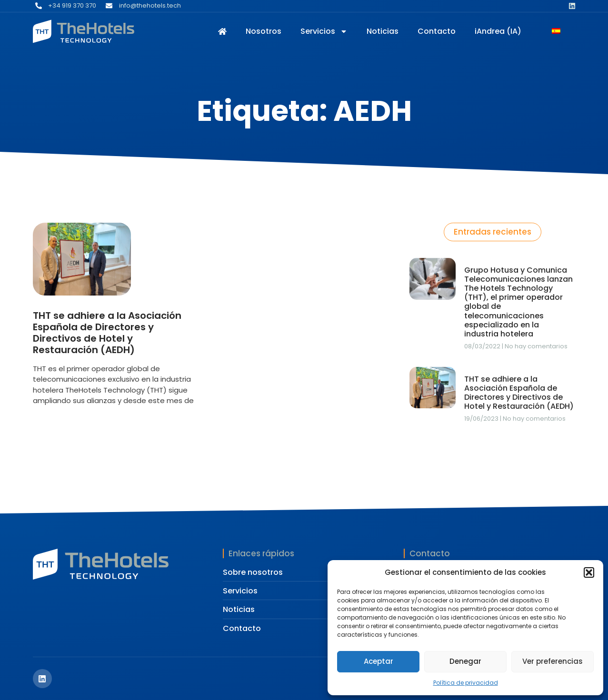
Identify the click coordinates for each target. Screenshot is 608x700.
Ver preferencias (553, 661)
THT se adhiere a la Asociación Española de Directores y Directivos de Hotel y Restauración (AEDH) (107, 333)
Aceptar (379, 661)
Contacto (437, 31)
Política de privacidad (466, 683)
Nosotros (264, 31)
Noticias (383, 31)
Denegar (465, 661)
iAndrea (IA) (498, 31)
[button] (589, 572)
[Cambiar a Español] (556, 32)
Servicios (324, 31)
